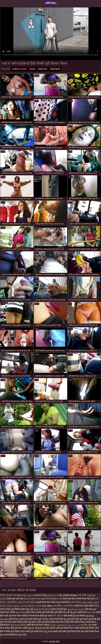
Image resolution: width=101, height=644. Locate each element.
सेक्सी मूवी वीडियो (13, 609)
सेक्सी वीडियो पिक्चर (78, 622)
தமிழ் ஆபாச (27, 595)
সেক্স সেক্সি (82, 595)
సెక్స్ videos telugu (68, 595)
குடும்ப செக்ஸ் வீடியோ (25, 606)
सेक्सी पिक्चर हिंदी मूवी (85, 599)
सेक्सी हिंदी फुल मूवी (63, 619)
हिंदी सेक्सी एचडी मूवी (55, 628)
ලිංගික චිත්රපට (7, 606)
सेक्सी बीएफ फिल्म (44, 602)
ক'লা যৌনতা (58, 616)
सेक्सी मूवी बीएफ (69, 599)
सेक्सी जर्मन (43, 69)
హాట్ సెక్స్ (69, 612)
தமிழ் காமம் (52, 595)
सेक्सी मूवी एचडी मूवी (15, 599)
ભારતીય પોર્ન (86, 625)
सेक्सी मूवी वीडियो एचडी (89, 628)
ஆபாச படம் (74, 625)
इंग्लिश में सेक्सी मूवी (59, 609)
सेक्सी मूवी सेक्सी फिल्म (34, 631)
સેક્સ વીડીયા (29, 599)
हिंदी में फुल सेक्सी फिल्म (61, 602)
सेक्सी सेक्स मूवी (27, 609)
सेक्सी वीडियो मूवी (35, 619)
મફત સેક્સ (21, 612)
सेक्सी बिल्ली (55, 69)
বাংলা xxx (40, 599)
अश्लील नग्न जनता (19, 69)
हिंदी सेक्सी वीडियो (15, 622)
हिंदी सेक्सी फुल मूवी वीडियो (74, 616)
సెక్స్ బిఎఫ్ (48, 631)
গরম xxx (17, 595)
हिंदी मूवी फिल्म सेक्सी (19, 628)
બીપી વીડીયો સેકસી (54, 599)
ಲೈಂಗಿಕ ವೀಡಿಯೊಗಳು (37, 628)
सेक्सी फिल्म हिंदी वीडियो (84, 606)
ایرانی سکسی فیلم (90, 602)
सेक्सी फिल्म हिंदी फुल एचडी (41, 616)
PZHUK (50, 3)
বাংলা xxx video (45, 606)
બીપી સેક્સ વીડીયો (18, 625)
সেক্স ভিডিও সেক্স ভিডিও (64, 606)
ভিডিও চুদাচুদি (6, 595)
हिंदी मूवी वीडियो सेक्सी (46, 622)
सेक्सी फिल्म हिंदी (62, 622)
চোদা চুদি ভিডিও (29, 602)
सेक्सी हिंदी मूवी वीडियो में (55, 612)
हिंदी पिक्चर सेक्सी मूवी (18, 619)
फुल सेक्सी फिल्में (80, 612)
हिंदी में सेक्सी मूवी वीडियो (10, 631)
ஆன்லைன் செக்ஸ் (76, 609)
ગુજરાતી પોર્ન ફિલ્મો (42, 609)
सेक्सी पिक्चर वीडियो (72, 628)
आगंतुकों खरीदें (54, 641)
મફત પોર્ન (91, 612)
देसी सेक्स (89, 609)
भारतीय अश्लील (48, 619)
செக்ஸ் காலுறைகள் (59, 625)
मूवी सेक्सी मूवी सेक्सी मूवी (81, 619)
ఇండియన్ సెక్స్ (40, 595)
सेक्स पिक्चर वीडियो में (21, 616)
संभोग (22, 631)
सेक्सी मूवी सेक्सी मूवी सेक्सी (64, 631)
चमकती (32, 69)
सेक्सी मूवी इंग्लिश (30, 622)
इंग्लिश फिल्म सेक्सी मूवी (36, 612)
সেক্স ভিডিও (77, 602)
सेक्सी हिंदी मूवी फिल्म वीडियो (38, 625)
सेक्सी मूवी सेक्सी (82, 631)
